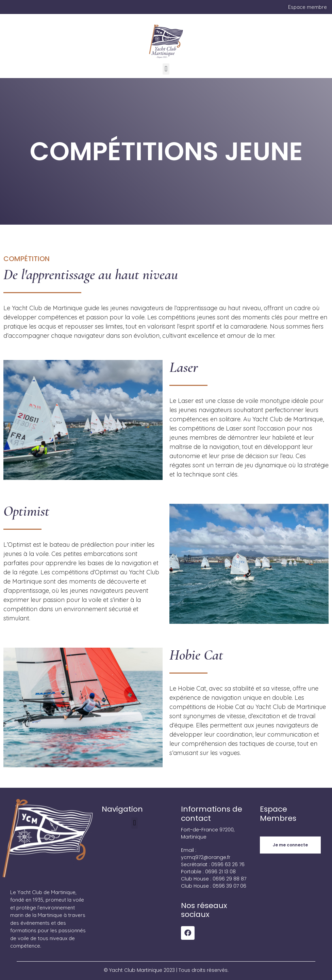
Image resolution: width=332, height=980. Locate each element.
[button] (166, 69)
